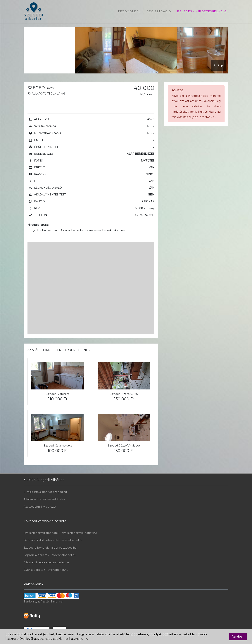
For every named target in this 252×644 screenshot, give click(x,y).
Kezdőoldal (129, 11)
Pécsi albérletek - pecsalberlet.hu (46, 562)
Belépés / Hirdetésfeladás (202, 11)
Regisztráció (159, 11)
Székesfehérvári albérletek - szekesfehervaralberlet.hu (60, 533)
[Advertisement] (49, 50)
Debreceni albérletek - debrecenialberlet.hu (53, 540)
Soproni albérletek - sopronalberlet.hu (50, 555)
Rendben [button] (238, 637)
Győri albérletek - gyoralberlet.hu (46, 570)
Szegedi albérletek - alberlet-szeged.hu (50, 548)
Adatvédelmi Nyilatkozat (40, 507)
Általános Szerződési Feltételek (44, 499)
